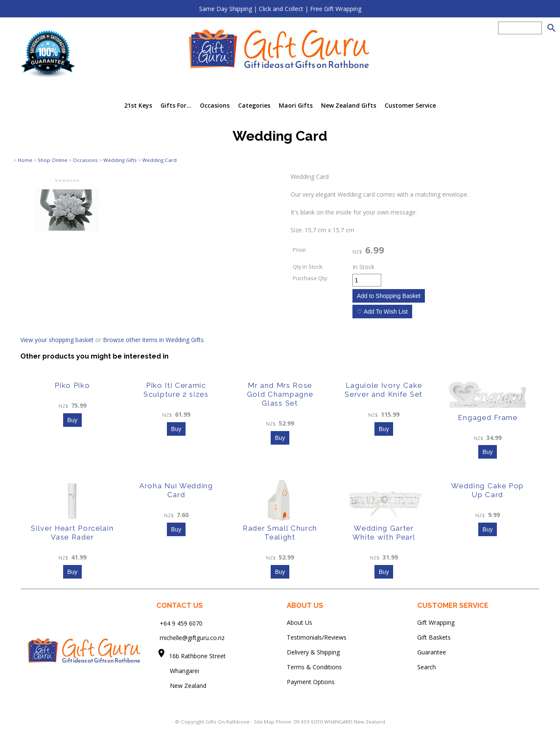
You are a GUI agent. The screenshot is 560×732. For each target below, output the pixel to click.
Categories (254, 105)
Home (25, 160)
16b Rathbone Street (198, 656)
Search (427, 667)
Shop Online (53, 160)
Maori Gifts (296, 105)
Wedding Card (159, 160)
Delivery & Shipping (313, 652)
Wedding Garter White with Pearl (384, 533)
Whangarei (179, 671)
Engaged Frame (488, 417)
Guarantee (432, 652)
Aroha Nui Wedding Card (176, 490)
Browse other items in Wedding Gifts (153, 340)
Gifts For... (176, 105)
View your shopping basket (57, 340)
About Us (299, 622)
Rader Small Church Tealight (280, 533)
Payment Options (311, 682)
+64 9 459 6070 (181, 623)
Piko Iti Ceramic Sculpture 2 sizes (176, 390)
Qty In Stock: (308, 267)
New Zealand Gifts (349, 105)
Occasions (215, 105)
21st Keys (138, 105)
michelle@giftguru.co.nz (192, 638)
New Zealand (181, 686)
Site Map (264, 722)
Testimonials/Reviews (317, 637)
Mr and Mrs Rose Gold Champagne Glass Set (280, 394)
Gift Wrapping (436, 622)
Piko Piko (72, 385)
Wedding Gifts (120, 160)
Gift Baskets (434, 637)
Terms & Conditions (314, 667)
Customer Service (410, 105)
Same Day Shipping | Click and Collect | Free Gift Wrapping (280, 9)
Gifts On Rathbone (228, 722)
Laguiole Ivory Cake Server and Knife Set (384, 390)
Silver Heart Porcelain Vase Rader (72, 533)
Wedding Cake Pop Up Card (488, 490)
